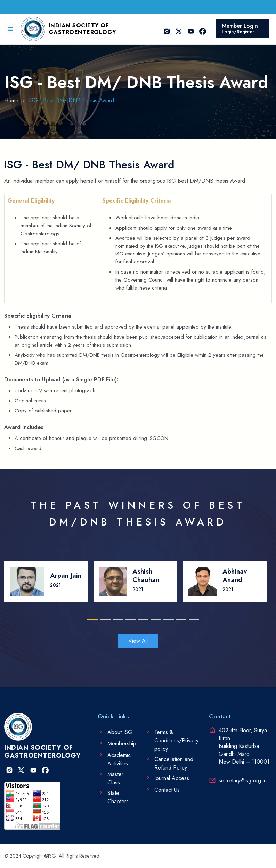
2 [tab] (104, 619)
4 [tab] (129, 619)
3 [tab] (116, 619)
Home (11, 100)
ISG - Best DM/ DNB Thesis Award (71, 100)
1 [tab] (91, 619)
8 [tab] (180, 619)
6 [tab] (154, 619)
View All (138, 641)
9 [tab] (192, 619)
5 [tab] (142, 619)
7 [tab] (167, 619)
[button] (11, 29)
